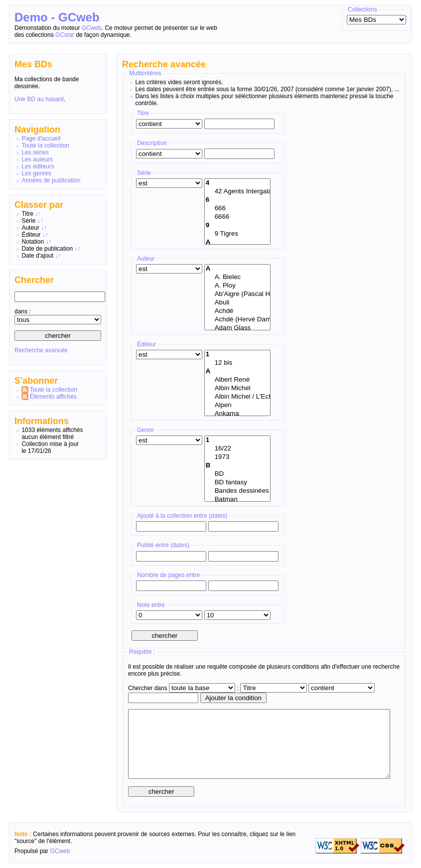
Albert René (237, 380)
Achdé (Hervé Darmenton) (237, 320)
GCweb (92, 28)
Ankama (237, 414)
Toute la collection (45, 145)
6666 (237, 217)
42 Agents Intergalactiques (237, 192)
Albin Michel (237, 388)
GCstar (65, 35)
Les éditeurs (38, 166)
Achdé (237, 311)
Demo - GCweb (57, 17)
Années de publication (51, 180)
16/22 (237, 449)
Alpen (237, 405)
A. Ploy (237, 286)
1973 (237, 457)
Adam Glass (237, 328)
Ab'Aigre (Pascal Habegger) (237, 294)
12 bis (237, 363)
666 (237, 209)
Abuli (237, 303)
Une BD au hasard (39, 99)
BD (237, 474)
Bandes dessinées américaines (237, 491)
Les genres (36, 173)
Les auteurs (37, 159)
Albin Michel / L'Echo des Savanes (237, 397)
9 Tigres (237, 234)
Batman (237, 500)
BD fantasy (237, 483)
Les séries (35, 152)
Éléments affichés (53, 397)
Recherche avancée (41, 350)
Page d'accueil (41, 139)
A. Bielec (237, 277)
